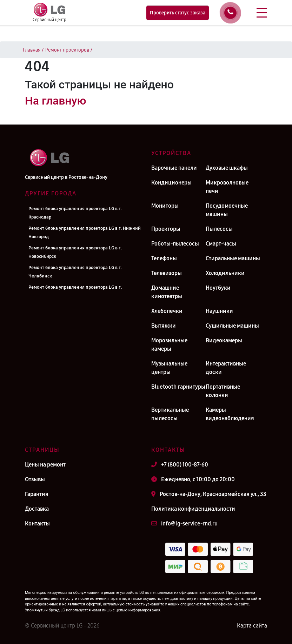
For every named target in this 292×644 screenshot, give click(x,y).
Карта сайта (252, 626)
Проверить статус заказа (178, 13)
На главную (55, 101)
